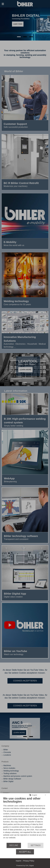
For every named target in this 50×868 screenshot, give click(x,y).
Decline (14, 845)
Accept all (25, 852)
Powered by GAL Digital (25, 866)
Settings (36, 845)
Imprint (18, 861)
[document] (25, 820)
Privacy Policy (29, 861)
